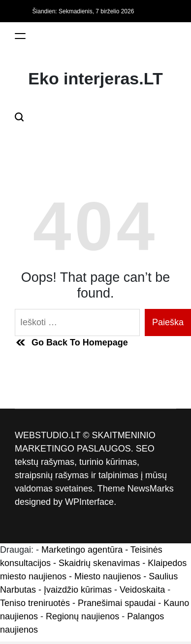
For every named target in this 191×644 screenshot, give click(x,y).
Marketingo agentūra (82, 550)
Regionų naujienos (82, 616)
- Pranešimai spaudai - (118, 603)
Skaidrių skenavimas (99, 563)
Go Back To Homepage (71, 342)
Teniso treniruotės (35, 603)
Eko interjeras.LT (95, 78)
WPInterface (89, 502)
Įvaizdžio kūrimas (78, 590)
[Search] (19, 117)
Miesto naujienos (108, 576)
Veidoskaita (142, 590)
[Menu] (20, 36)
